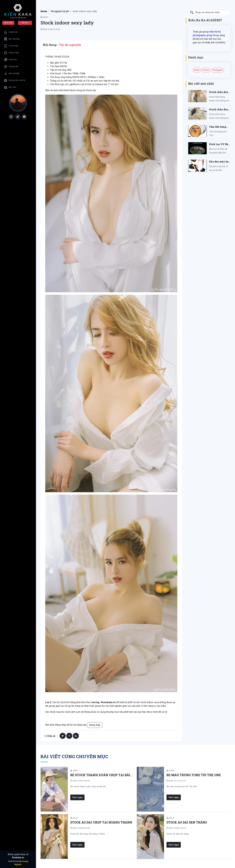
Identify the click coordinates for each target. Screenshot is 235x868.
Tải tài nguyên (70, 45)
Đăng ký (25, 23)
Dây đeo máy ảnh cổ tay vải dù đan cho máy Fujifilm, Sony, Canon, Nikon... (220, 162)
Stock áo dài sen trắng (187, 822)
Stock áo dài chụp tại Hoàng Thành (101, 822)
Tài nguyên (218, 70)
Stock (197, 70)
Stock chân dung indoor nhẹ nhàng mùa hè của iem (219, 92)
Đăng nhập (8, 23)
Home (44, 11)
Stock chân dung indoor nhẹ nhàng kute (219, 109)
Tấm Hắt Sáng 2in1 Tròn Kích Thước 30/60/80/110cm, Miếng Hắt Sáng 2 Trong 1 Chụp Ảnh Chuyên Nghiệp (219, 127)
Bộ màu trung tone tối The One (194, 775)
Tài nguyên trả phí (60, 11)
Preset (206, 70)
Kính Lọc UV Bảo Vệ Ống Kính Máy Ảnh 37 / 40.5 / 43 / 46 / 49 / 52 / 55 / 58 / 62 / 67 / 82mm (220, 144)
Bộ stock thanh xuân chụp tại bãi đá (100, 775)
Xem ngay (77, 797)
